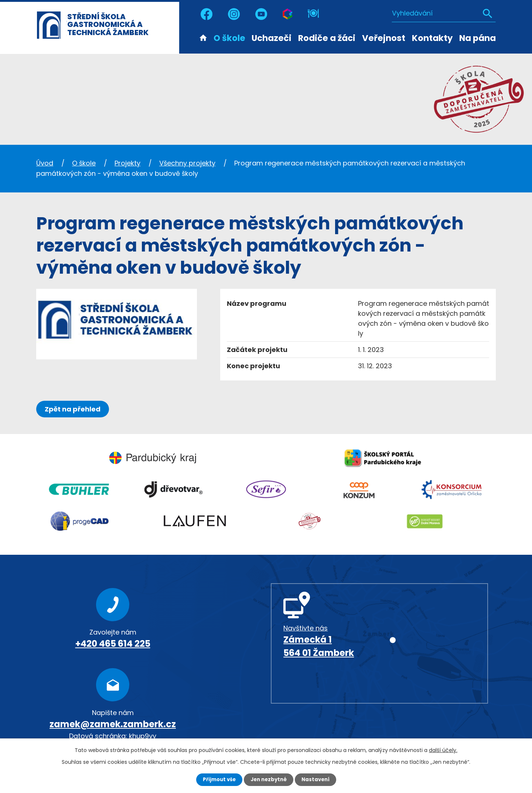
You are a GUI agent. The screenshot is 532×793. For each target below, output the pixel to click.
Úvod (203, 37)
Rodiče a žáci (327, 38)
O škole (229, 38)
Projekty (127, 163)
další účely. (443, 750)
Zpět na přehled (74, 409)
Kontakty (432, 38)
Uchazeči (272, 38)
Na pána (478, 38)
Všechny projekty (187, 163)
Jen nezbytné (269, 779)
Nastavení (318, 779)
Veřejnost (384, 38)
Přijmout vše (217, 779)
